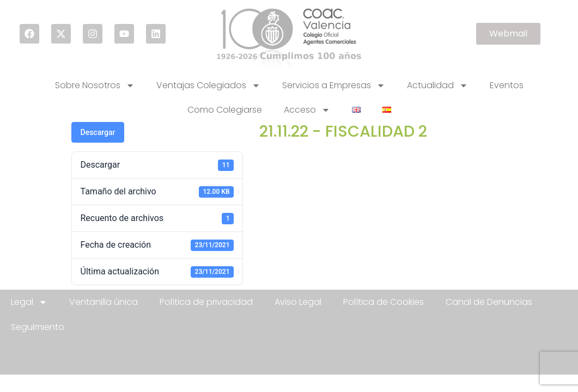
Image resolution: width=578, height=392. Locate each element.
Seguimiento (38, 327)
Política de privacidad (206, 302)
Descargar (98, 132)
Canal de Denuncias (489, 302)
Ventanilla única (104, 302)
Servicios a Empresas (334, 85)
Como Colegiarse (225, 110)
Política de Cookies (384, 302)
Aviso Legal (298, 302)
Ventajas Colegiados (208, 85)
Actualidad (437, 85)
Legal (29, 302)
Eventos (507, 85)
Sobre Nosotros (95, 85)
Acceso (307, 110)
